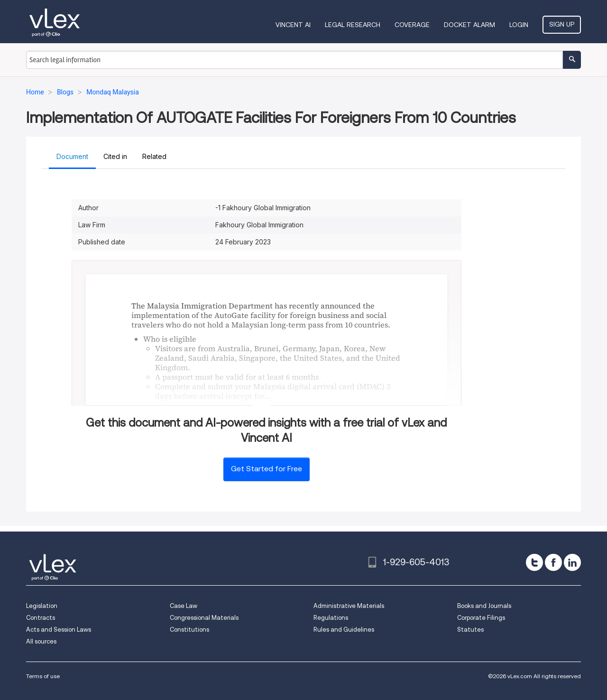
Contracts (41, 618)
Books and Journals (484, 606)
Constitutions (189, 630)
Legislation (42, 606)
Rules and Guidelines (344, 630)
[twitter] (534, 562)
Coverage (412, 25)
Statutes (470, 630)
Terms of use (43, 676)
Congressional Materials (204, 618)
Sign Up (562, 24)
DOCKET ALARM (469, 25)
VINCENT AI (293, 25)
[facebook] (553, 562)
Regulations (331, 618)
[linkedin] (572, 562)
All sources (41, 641)
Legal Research (353, 25)
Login (519, 25)
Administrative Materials (349, 606)
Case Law (184, 606)
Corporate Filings (481, 618)
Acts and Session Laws (59, 630)
